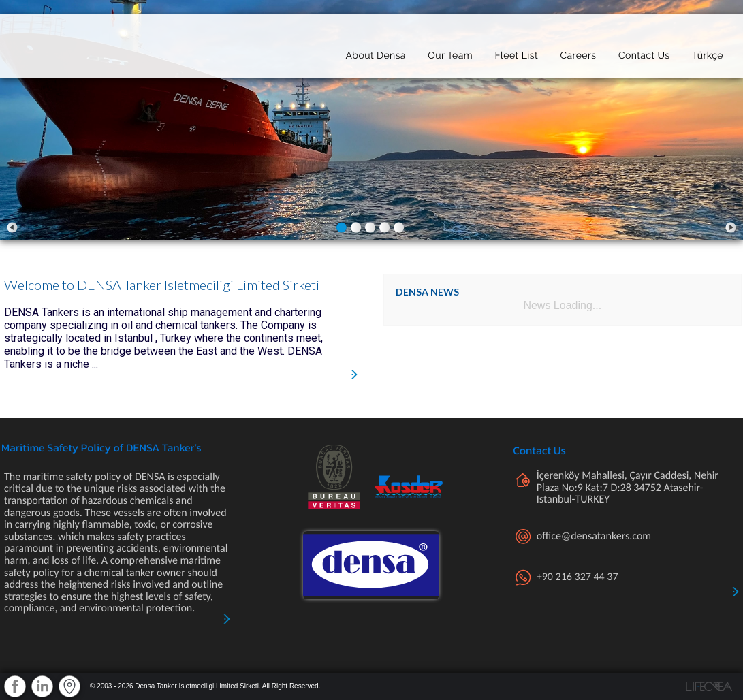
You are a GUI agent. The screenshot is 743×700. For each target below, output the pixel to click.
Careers (578, 52)
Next (731, 227)
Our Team (450, 52)
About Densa (375, 52)
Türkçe (708, 52)
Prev (12, 227)
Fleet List (516, 52)
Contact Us (644, 52)
